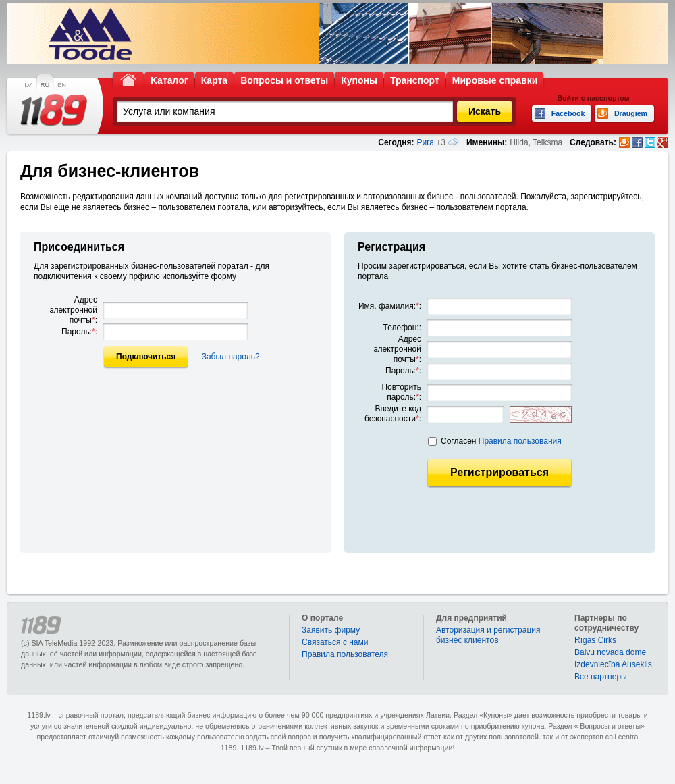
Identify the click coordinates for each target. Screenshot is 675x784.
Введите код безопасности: (393, 414)
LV (28, 85)
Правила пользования (520, 441)
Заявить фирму (331, 630)
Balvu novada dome (610, 652)
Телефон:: (402, 328)
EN (62, 85)
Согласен (501, 441)
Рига (425, 142)
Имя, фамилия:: (390, 306)
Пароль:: (79, 332)
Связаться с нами (335, 642)
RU (45, 85)
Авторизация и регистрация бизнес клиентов (488, 635)
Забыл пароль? (231, 357)
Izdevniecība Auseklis (613, 664)
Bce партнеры (601, 677)
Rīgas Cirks (595, 640)
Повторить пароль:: (401, 392)
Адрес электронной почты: (74, 310)
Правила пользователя (345, 654)
